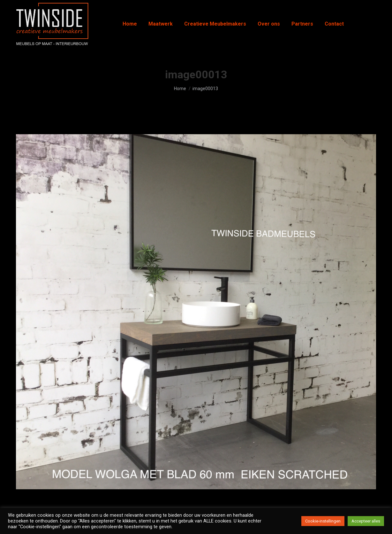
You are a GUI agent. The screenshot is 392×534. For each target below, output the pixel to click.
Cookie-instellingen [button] (323, 521)
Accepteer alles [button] (366, 521)
